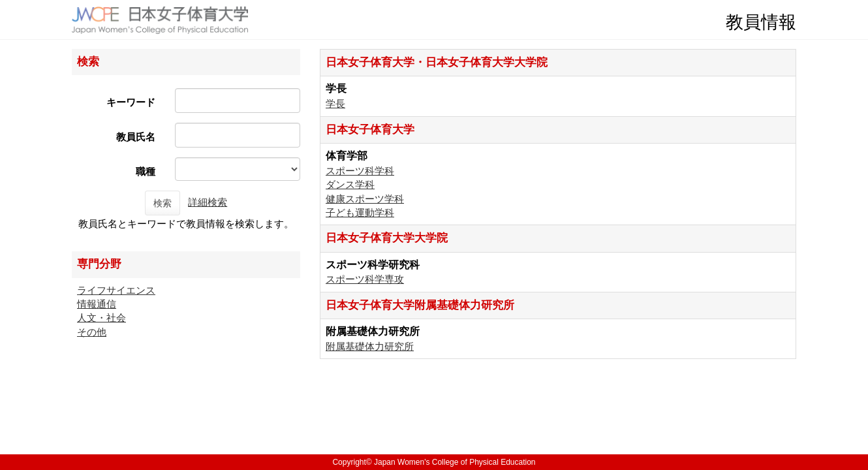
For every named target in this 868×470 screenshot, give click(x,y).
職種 (146, 171)
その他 (92, 332)
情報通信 (97, 304)
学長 (335, 103)
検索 (163, 203)
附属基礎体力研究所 (370, 346)
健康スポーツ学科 (365, 199)
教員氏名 (136, 137)
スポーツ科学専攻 (365, 279)
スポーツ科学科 (360, 171)
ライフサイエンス (116, 290)
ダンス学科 (350, 184)
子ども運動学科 (360, 212)
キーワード (131, 102)
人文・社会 (101, 318)
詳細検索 (208, 202)
